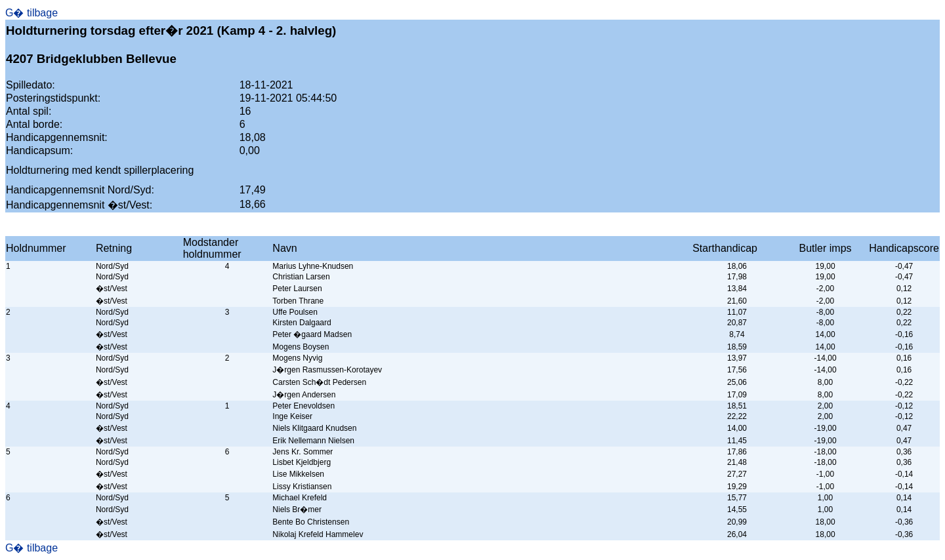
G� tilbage (31, 13)
